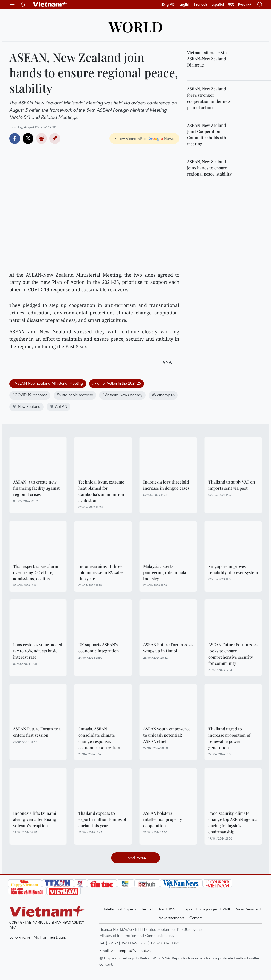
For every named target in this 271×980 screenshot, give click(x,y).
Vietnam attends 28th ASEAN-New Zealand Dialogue (207, 59)
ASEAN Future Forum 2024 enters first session (38, 732)
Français (201, 4)
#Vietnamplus (163, 395)
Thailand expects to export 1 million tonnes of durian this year (102, 819)
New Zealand (26, 406)
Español (218, 4)
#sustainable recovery (75, 395)
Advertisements (171, 918)
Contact (196, 918)
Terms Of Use (153, 909)
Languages (208, 909)
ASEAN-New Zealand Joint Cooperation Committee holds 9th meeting (207, 134)
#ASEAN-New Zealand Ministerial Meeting (48, 383)
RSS (172, 909)
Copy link (55, 138)
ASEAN (58, 406)
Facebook (15, 138)
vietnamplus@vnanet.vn (131, 950)
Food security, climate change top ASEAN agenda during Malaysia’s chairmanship (233, 822)
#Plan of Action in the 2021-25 (117, 383)
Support (187, 909)
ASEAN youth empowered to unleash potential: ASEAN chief (167, 735)
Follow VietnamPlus (130, 138)
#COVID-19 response (30, 395)
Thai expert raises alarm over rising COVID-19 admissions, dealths (36, 572)
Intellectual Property (120, 909)
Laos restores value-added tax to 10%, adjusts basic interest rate (38, 651)
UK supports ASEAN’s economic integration (99, 648)
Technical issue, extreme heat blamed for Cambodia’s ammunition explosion (101, 491)
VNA (226, 909)
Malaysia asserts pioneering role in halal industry (165, 572)
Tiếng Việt (168, 4)
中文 (231, 4)
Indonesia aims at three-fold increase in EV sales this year (101, 572)
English (185, 4)
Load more (136, 858)
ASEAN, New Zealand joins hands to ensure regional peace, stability (209, 168)
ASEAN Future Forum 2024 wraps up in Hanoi (168, 648)
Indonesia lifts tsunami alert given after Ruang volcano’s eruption (35, 819)
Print (41, 138)
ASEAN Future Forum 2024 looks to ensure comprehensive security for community (233, 654)
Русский (245, 5)
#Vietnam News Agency (122, 395)
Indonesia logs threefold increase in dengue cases (166, 485)
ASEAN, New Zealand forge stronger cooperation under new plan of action (209, 98)
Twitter (28, 138)
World (136, 26)
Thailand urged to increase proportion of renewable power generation (229, 738)
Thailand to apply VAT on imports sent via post (232, 485)
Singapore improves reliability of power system (233, 569)
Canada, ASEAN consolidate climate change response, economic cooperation (99, 738)
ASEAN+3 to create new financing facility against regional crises (36, 488)
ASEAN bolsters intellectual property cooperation (163, 819)
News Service (247, 909)
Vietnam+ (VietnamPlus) (50, 4)
